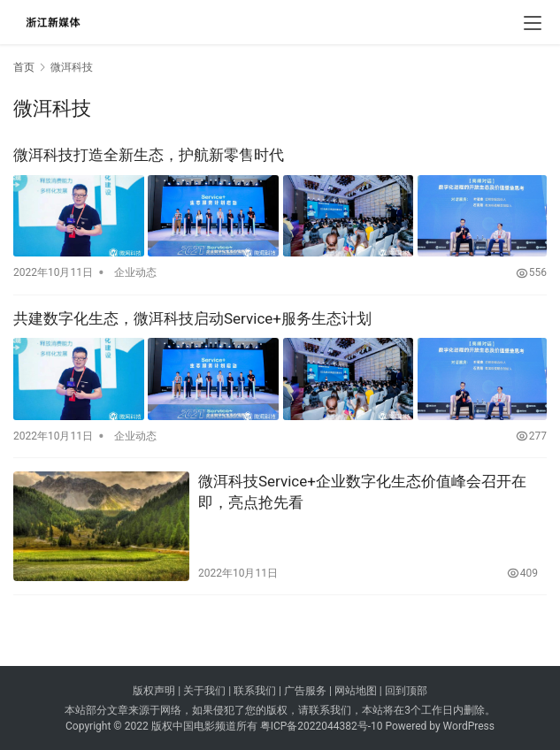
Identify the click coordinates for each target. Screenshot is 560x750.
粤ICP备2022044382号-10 (322, 724)
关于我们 (204, 690)
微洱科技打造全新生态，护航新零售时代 (149, 155)
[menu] (533, 23)
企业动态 (135, 272)
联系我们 (255, 690)
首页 (24, 67)
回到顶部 (406, 690)
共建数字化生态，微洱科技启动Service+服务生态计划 (192, 318)
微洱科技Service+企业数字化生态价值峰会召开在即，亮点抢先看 (362, 490)
